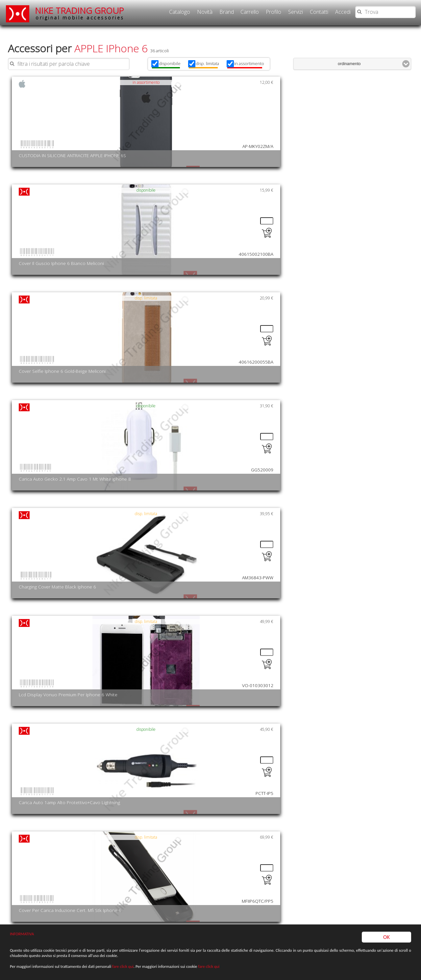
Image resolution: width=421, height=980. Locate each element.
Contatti (319, 12)
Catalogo (180, 12)
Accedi (343, 12)
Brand (227, 12)
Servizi (296, 12)
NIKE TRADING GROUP (80, 13)
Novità (205, 12)
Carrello (250, 12)
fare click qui (123, 967)
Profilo (273, 12)
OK (386, 937)
